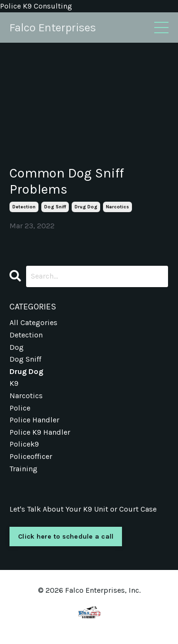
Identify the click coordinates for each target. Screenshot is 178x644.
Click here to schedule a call (66, 537)
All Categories (33, 322)
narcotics (117, 207)
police (20, 408)
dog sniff (55, 207)
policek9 (24, 444)
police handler (34, 420)
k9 (14, 383)
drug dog (86, 207)
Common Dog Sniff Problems (67, 181)
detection (24, 207)
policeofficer (31, 456)
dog (17, 347)
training (23, 469)
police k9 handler (40, 432)
